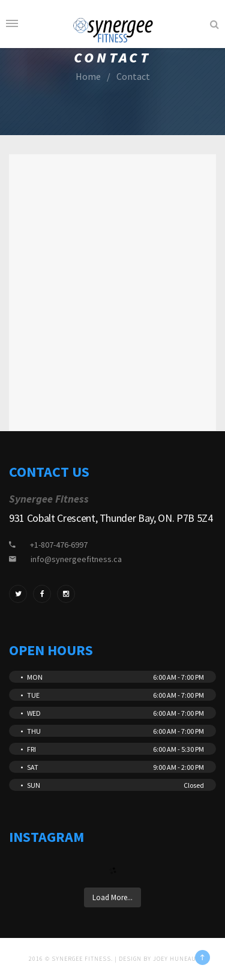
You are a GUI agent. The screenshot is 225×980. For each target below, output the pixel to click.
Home (88, 76)
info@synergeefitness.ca (76, 559)
